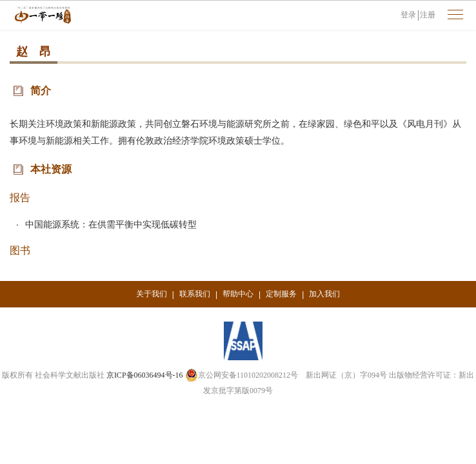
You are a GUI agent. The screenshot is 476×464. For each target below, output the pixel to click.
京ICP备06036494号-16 (145, 375)
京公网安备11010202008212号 (242, 375)
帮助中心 (238, 294)
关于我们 (152, 294)
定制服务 (281, 294)
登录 (408, 15)
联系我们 (195, 294)
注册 (428, 15)
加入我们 (324, 294)
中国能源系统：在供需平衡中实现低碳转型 (111, 224)
